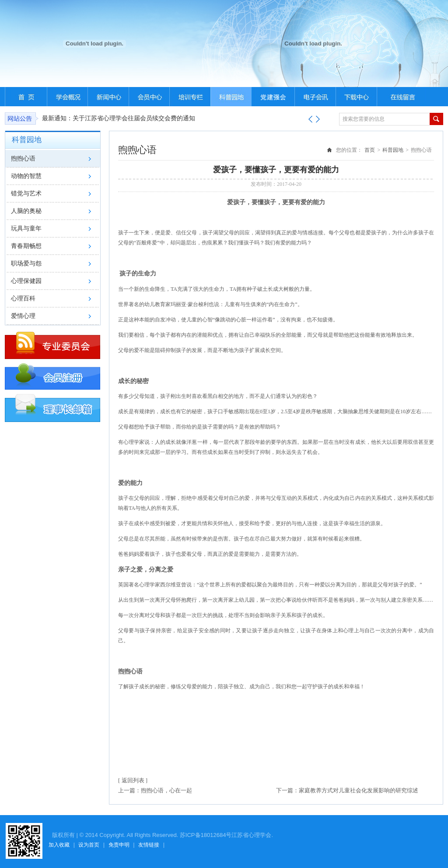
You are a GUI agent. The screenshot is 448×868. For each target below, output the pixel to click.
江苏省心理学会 (251, 835)
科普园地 (393, 150)
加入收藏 (59, 845)
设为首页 (89, 845)
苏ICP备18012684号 (206, 835)
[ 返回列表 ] (133, 780)
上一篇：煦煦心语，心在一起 (155, 790)
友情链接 (149, 845)
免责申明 (119, 845)
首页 (370, 150)
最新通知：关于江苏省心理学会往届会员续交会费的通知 (119, 118)
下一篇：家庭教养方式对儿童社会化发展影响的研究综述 (347, 790)
